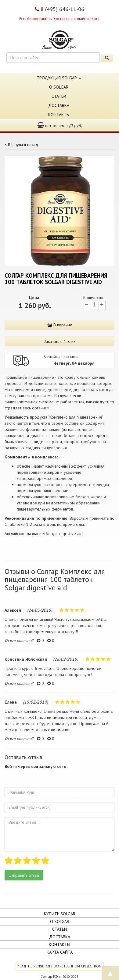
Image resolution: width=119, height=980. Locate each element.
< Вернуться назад (21, 145)
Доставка (59, 105)
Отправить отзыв (24, 875)
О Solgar (59, 87)
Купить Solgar (60, 914)
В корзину (60, 325)
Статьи (59, 96)
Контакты (59, 115)
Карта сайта (60, 952)
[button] (9, 776)
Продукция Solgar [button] (59, 78)
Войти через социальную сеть (35, 766)
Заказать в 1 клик (60, 341)
